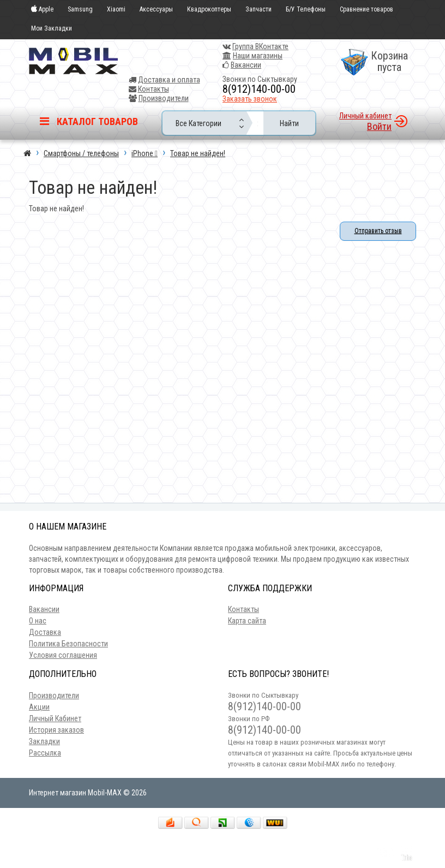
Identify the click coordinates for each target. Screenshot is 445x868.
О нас (38, 621)
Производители (164, 98)
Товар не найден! (198, 153)
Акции (39, 707)
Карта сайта (247, 621)
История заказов (56, 730)
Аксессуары (156, 10)
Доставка (45, 632)
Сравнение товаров (366, 10)
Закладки (44, 741)
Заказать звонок (250, 99)
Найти (289, 123)
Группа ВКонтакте (260, 46)
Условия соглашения (63, 655)
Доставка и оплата (169, 80)
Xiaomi (116, 10)
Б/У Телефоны (306, 10)
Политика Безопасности (68, 644)
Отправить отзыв (378, 231)
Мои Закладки (52, 28)
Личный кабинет (365, 116)
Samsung (80, 10)
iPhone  (145, 153)
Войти (379, 126)
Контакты (154, 89)
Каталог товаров (89, 121)
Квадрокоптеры (209, 10)
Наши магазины (258, 56)
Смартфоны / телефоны (81, 153)
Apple (42, 10)
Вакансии (246, 65)
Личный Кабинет (55, 718)
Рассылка (45, 753)
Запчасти (258, 10)
